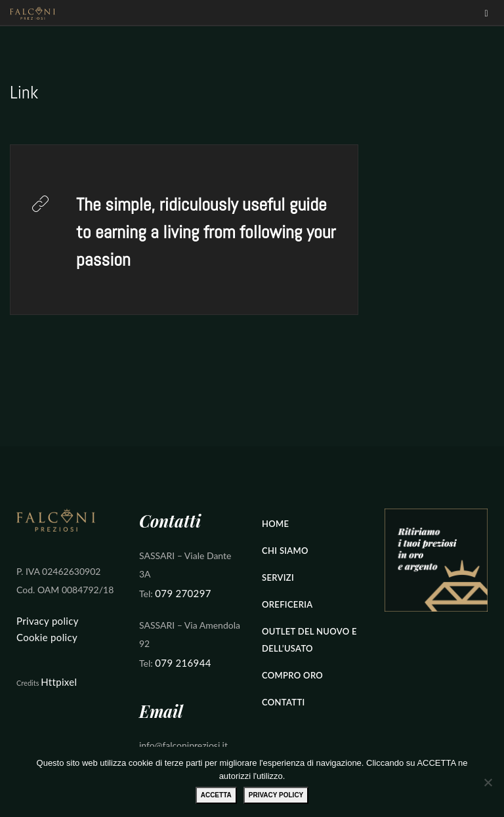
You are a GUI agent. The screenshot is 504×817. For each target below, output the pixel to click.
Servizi (278, 577)
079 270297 (183, 593)
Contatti (283, 702)
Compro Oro (292, 675)
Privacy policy (48, 621)
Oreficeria (287, 604)
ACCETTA (216, 795)
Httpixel (59, 682)
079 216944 (183, 663)
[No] (488, 782)
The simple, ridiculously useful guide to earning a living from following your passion (206, 232)
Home (275, 524)
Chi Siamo (285, 551)
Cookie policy (47, 637)
